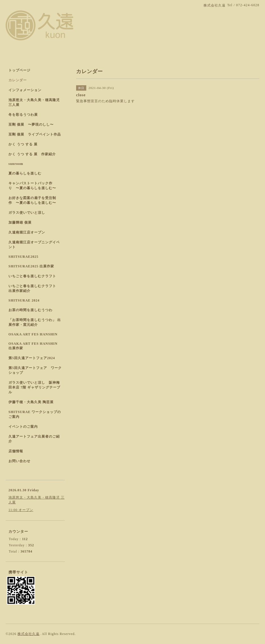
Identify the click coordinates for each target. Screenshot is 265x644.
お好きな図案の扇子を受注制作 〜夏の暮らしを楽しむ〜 (32, 200)
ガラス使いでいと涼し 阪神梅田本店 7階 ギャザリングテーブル (34, 387)
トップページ (19, 70)
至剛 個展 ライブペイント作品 (35, 134)
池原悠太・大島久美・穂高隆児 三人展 (34, 102)
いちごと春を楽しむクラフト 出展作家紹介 (34, 288)
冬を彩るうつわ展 (23, 115)
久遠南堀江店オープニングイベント (34, 245)
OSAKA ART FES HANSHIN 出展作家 (33, 346)
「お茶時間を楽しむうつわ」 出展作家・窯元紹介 (35, 322)
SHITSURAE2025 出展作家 (31, 266)
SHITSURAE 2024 (24, 300)
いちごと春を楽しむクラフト (32, 276)
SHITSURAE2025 (23, 257)
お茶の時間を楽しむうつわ (30, 310)
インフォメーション (25, 90)
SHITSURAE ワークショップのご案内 (35, 414)
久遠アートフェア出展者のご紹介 (34, 439)
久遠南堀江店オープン (27, 232)
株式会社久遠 (28, 634)
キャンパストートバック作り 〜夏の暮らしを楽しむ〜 (32, 186)
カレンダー (18, 80)
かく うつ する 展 (23, 144)
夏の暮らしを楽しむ (25, 173)
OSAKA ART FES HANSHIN (33, 334)
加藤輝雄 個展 (20, 222)
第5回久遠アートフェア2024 (32, 358)
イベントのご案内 (23, 427)
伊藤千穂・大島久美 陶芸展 (31, 402)
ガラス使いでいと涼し (27, 213)
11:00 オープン (21, 510)
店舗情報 (16, 451)
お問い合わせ (19, 461)
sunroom (16, 164)
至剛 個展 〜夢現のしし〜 (31, 125)
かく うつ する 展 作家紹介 (32, 154)
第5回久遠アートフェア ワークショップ (35, 370)
